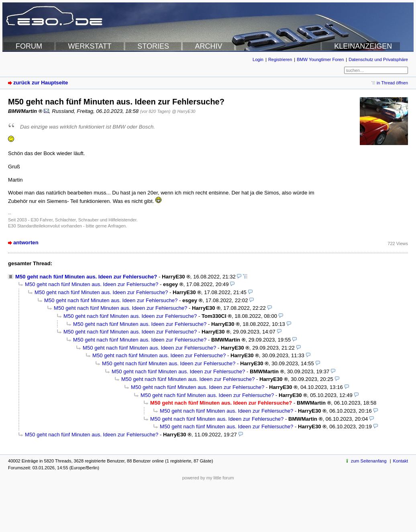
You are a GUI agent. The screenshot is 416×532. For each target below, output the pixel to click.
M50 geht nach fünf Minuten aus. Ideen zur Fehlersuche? (86, 277)
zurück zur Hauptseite (41, 83)
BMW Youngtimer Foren (320, 59)
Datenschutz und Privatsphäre (378, 59)
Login (258, 59)
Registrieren (280, 59)
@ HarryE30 (184, 111)
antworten (26, 242)
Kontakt (401, 461)
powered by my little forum (208, 478)
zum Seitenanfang (369, 461)
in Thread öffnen (392, 83)
